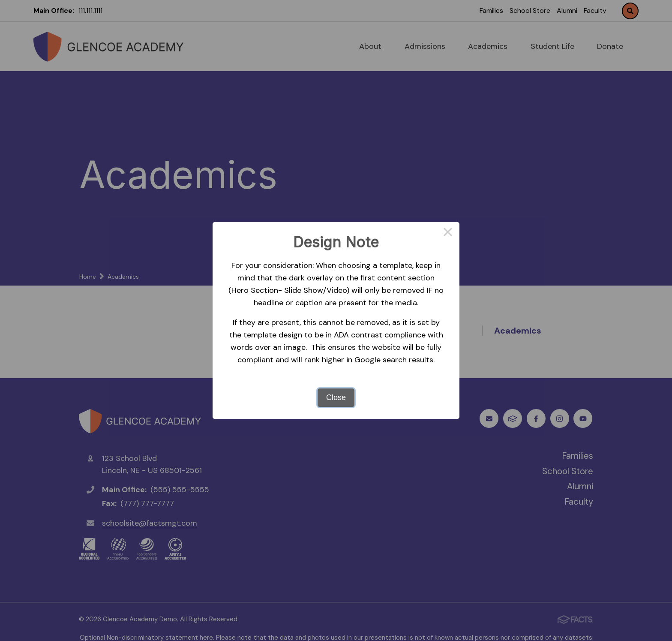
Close (336, 397)
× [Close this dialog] (448, 234)
